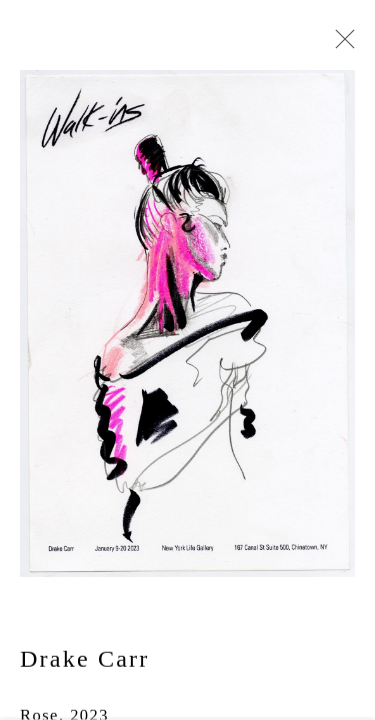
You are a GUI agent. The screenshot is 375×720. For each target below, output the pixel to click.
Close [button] (340, 45)
